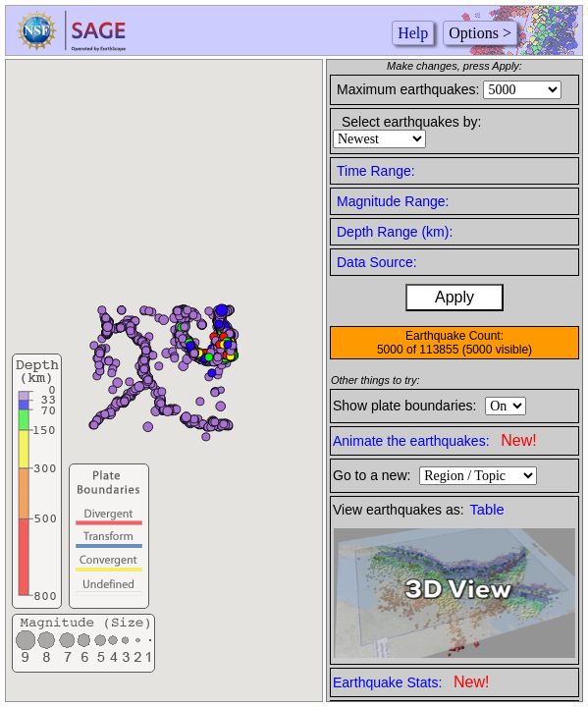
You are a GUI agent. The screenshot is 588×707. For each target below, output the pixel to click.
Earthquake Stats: (411, 682)
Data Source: (377, 262)
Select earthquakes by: (411, 122)
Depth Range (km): (395, 232)
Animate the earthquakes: (435, 440)
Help (413, 33)
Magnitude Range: (393, 201)
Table (487, 510)
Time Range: (376, 171)
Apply (454, 297)
